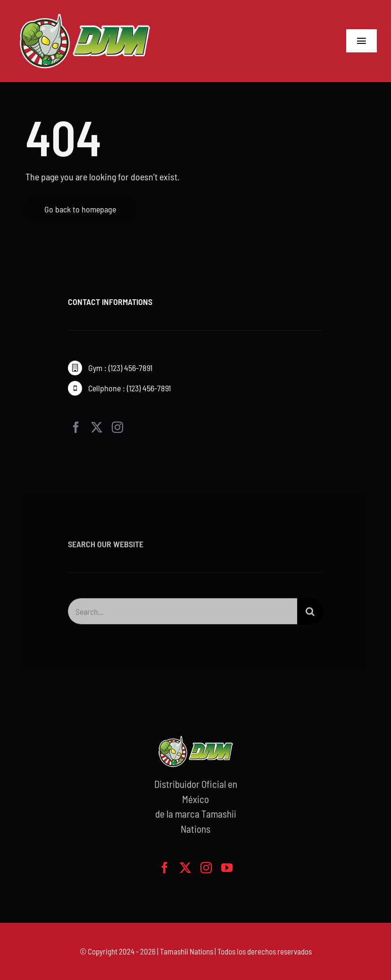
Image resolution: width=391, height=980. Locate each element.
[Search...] (183, 614)
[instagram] (117, 427)
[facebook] (76, 427)
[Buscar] (310, 614)
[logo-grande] (85, 14)
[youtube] (227, 868)
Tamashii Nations (187, 951)
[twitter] (97, 427)
